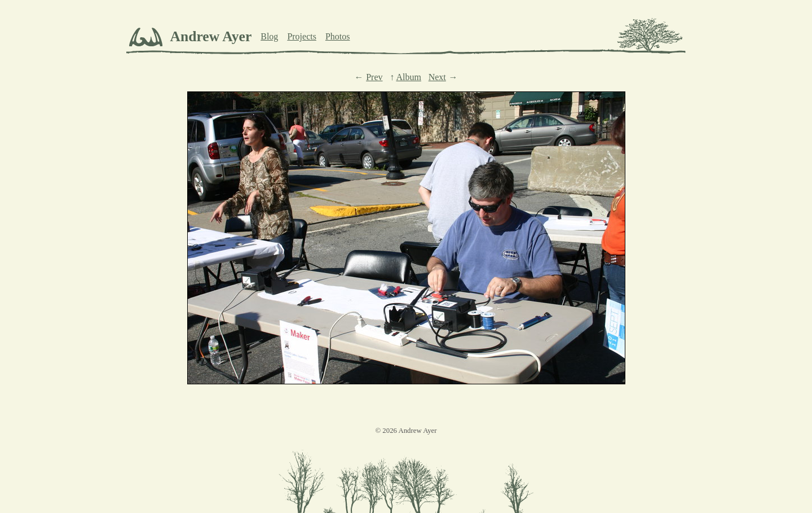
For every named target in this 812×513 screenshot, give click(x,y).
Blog (269, 36)
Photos (338, 36)
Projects (302, 36)
